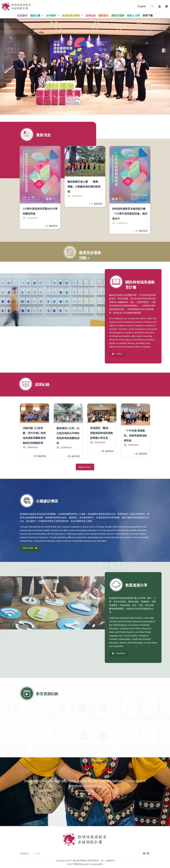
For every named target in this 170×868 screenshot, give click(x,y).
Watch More (30, 548)
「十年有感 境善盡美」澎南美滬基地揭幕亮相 (135, 436)
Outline (117, 354)
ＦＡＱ (36, 853)
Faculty (85, 794)
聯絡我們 (24, 853)
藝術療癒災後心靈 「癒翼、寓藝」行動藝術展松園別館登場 (84, 187)
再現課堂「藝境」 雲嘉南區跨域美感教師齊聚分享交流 (102, 433)
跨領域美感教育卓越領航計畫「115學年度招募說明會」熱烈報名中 (130, 214)
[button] (3, 67)
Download (118, 653)
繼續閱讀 (51, 226)
